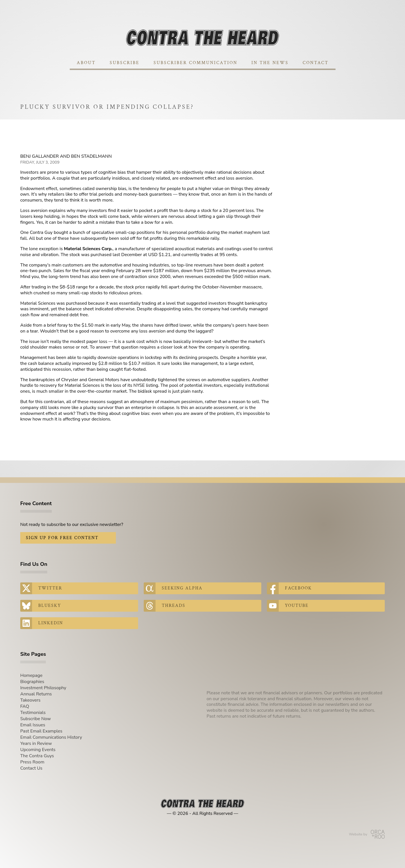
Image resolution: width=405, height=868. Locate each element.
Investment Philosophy (43, 688)
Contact (316, 63)
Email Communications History (51, 737)
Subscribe (125, 63)
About (86, 63)
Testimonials (33, 713)
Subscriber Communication (195, 63)
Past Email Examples (41, 731)
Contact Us (31, 768)
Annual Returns (36, 694)
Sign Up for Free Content (62, 538)
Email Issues (33, 725)
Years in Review (36, 743)
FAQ (25, 706)
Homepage (31, 675)
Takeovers (30, 700)
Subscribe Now (36, 719)
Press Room (32, 762)
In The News (270, 63)
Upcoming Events (38, 750)
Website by (367, 834)
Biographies (32, 682)
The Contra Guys (37, 756)
